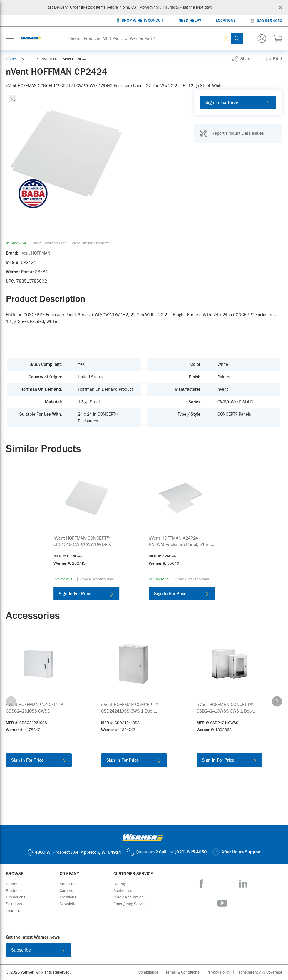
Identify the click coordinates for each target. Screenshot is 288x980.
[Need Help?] (190, 21)
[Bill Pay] (120, 884)
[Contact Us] (123, 891)
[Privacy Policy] (222, 973)
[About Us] (68, 884)
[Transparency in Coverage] (260, 972)
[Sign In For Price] (238, 102)
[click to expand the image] (12, 99)
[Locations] (226, 21)
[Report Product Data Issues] (232, 134)
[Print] (273, 59)
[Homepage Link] (31, 38)
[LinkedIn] (243, 884)
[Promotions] (16, 897)
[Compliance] (152, 973)
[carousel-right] (277, 701)
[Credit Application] (129, 897)
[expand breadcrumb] (29, 59)
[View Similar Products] (91, 243)
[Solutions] (14, 904)
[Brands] (12, 884)
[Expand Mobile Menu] (11, 38)
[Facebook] (201, 884)
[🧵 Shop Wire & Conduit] (140, 21)
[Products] (14, 891)
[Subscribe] (38, 950)
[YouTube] (222, 903)
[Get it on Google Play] (163, 951)
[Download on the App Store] (125, 951)
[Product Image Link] (86, 498)
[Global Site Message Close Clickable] (281, 7)
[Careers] (66, 891)
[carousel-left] (11, 701)
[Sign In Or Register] (262, 38)
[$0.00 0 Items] (278, 38)
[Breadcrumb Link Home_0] (11, 59)
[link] (29, 59)
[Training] (13, 910)
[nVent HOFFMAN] (35, 253)
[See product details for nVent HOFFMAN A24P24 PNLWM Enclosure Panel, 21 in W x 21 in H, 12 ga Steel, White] (182, 541)
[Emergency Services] (131, 904)
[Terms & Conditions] (186, 973)
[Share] (242, 59)
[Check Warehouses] (50, 243)
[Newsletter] (69, 904)
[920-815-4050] (266, 20)
